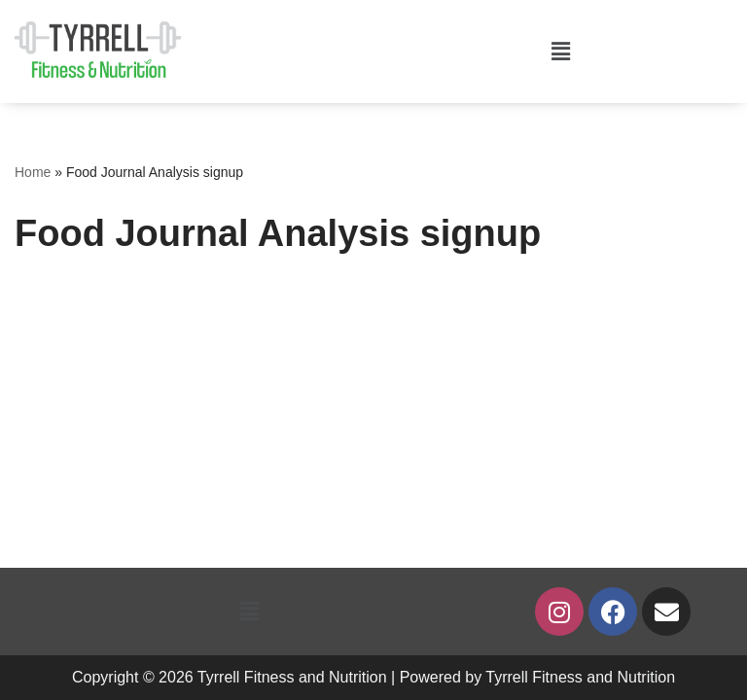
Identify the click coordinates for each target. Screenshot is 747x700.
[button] (560, 52)
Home (33, 172)
